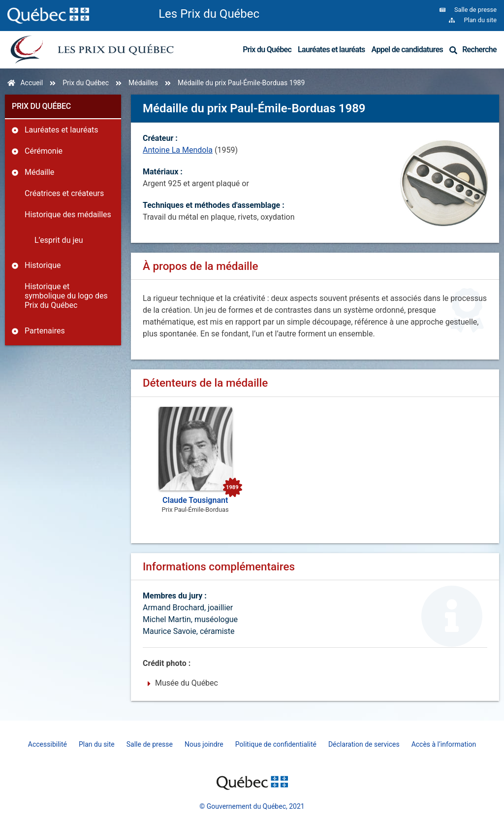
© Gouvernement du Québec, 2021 (252, 806)
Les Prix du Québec (209, 14)
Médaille (39, 172)
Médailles (143, 83)
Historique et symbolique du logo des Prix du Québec (66, 296)
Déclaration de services (364, 744)
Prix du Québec (267, 50)
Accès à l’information (444, 744)
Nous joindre (204, 744)
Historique (43, 265)
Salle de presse (150, 744)
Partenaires (45, 331)
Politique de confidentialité (276, 744)
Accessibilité (47, 744)
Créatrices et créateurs (64, 193)
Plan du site (97, 744)
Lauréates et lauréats (331, 50)
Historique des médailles (68, 215)
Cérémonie (44, 151)
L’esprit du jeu (59, 240)
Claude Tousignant (195, 500)
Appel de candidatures (408, 50)
